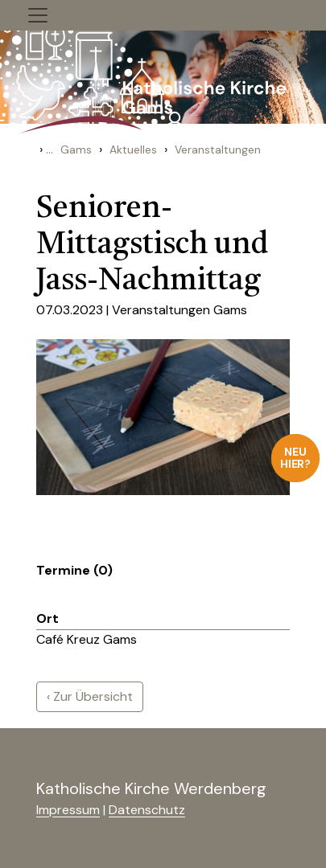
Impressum (68, 810)
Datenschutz (147, 810)
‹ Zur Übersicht (90, 696)
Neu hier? (296, 458)
